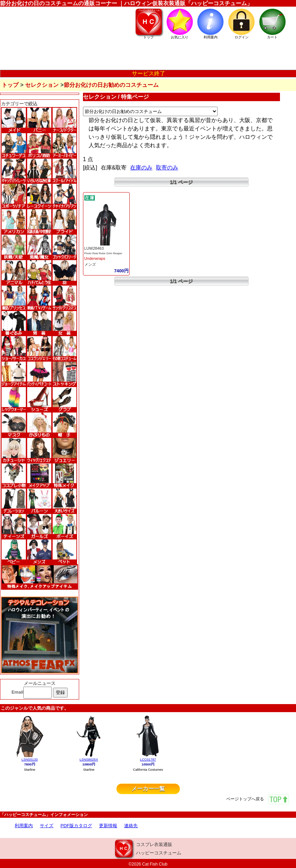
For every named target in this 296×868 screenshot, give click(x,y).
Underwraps (95, 258)
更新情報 (108, 826)
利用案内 (24, 826)
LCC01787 (148, 759)
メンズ (90, 264)
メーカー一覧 (148, 789)
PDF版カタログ (76, 826)
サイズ (47, 826)
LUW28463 (94, 248)
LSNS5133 (30, 759)
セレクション (42, 85)
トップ (10, 85)
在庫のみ (141, 168)
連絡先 (131, 826)
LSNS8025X (89, 759)
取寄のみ (167, 168)
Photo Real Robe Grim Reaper (103, 253)
